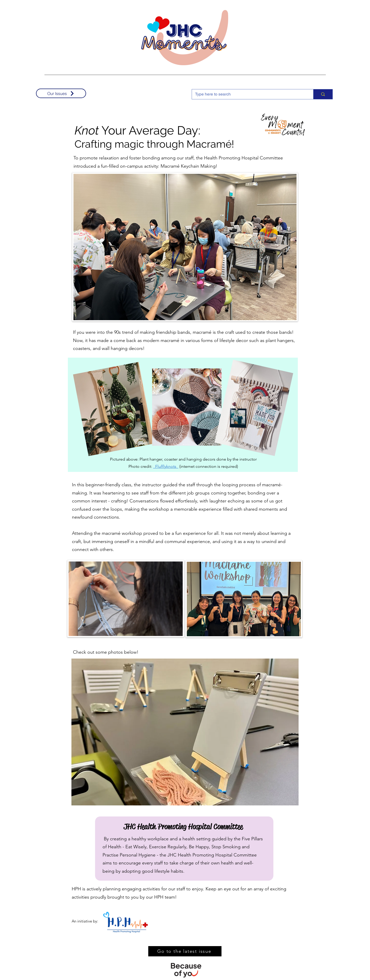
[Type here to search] (249, 94)
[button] (185, 732)
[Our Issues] (61, 93)
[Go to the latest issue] (185, 951)
